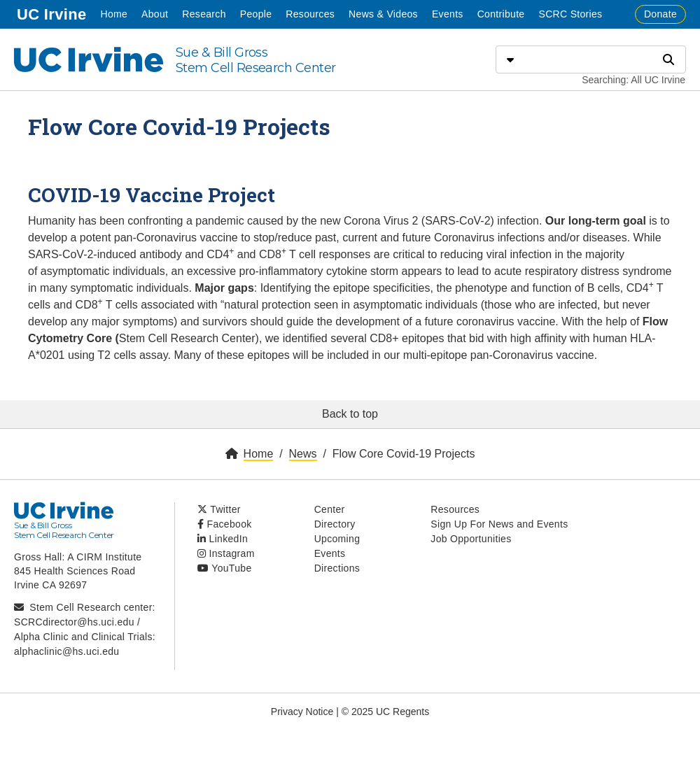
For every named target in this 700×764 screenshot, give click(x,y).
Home (114, 14)
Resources (310, 14)
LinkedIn (223, 539)
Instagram (226, 553)
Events (448, 14)
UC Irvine (53, 13)
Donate (660, 14)
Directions (337, 568)
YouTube (225, 568)
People (256, 14)
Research (204, 14)
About (155, 14)
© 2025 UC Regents (386, 712)
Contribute (501, 14)
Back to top (350, 414)
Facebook (225, 524)
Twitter (219, 509)
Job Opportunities (471, 539)
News (303, 454)
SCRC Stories (570, 14)
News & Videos (383, 14)
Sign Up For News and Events (499, 524)
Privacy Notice (302, 712)
